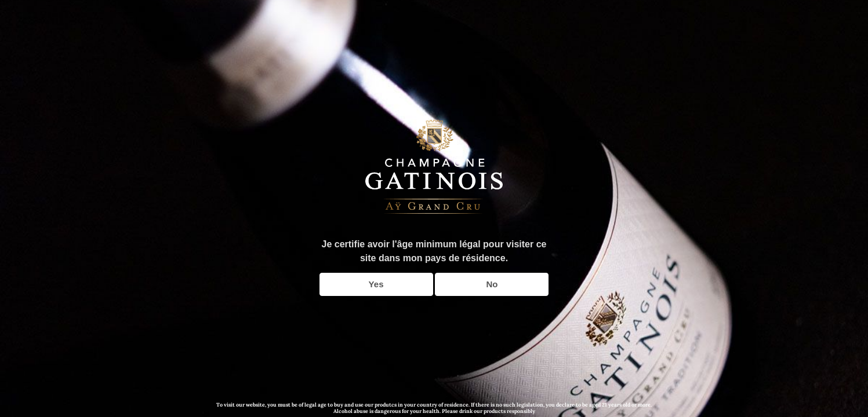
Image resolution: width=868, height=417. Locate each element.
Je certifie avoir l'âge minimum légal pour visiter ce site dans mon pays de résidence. (434, 251)
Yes (376, 284)
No (492, 284)
